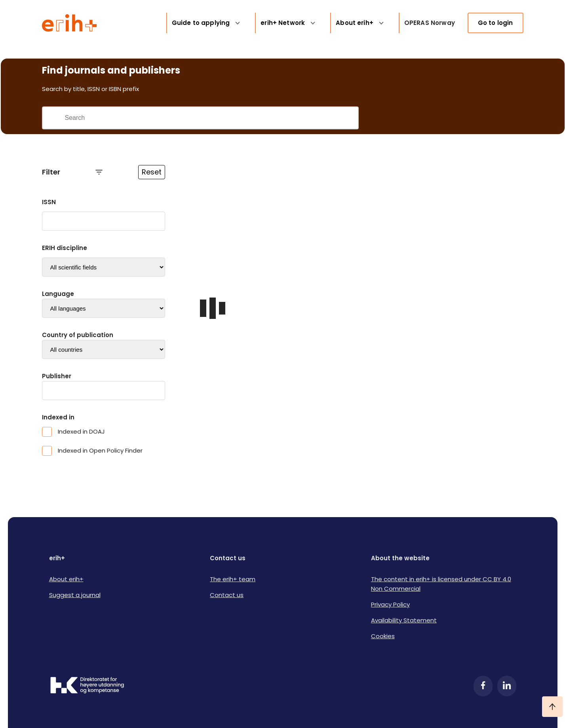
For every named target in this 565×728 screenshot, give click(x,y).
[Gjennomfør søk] (53, 118)
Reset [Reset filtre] (152, 172)
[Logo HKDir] (87, 686)
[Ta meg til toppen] (552, 707)
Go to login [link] (496, 23)
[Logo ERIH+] (69, 23)
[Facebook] (483, 686)
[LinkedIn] (507, 686)
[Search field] (211, 118)
